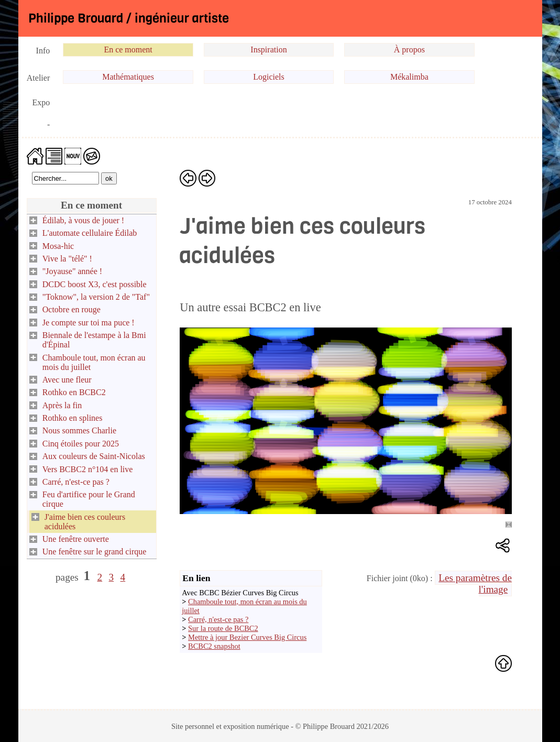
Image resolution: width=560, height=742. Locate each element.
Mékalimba (409, 77)
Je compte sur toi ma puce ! (89, 323)
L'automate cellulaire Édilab (90, 233)
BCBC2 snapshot (214, 646)
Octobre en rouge (72, 309)
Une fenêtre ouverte (76, 539)
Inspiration (268, 50)
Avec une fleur (67, 380)
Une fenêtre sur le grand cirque (95, 552)
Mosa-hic (58, 246)
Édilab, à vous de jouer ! (83, 220)
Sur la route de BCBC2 (223, 628)
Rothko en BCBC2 (74, 392)
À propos (409, 50)
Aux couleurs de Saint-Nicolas (94, 456)
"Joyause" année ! (72, 271)
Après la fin (62, 405)
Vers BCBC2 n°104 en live (88, 469)
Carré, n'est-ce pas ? (76, 482)
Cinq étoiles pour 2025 (81, 444)
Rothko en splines (73, 418)
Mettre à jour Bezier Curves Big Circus (247, 637)
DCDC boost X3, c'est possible (95, 284)
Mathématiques (128, 77)
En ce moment (128, 50)
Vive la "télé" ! (67, 259)
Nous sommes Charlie (79, 430)
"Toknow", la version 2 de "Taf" (96, 297)
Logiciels (269, 77)
